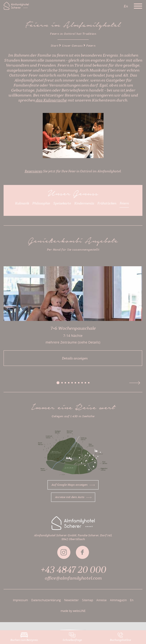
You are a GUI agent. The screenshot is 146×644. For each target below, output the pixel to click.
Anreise (102, 600)
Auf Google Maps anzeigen (73, 485)
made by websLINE (73, 611)
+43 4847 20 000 (73, 570)
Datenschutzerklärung (46, 600)
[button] (58, 383)
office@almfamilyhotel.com (73, 578)
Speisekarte (62, 203)
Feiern (124, 203)
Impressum (20, 600)
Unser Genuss (72, 46)
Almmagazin (118, 600)
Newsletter (71, 600)
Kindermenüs (84, 203)
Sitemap (88, 600)
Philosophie (41, 203)
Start (55, 46)
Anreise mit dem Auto (73, 497)
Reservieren (33, 171)
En (132, 600)
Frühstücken (107, 203)
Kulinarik (22, 203)
